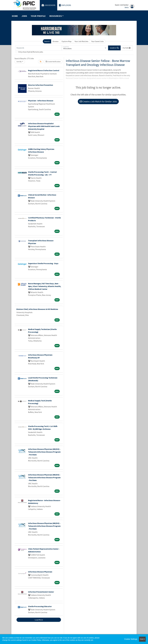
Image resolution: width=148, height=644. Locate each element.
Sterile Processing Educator (40, 606)
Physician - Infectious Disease (41, 101)
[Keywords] (39, 48)
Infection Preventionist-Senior (41, 592)
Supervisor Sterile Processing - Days (43, 263)
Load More (39, 620)
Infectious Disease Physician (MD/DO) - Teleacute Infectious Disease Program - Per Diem (44, 452)
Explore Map (67, 41)
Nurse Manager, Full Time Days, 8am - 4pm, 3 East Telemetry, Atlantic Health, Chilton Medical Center (45, 286)
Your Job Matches (81, 41)
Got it (142, 639)
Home (15, 16)
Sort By (19, 62)
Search (47, 41)
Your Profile (38, 16)
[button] (127, 48)
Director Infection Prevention (41, 85)
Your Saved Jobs (98, 41)
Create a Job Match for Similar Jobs (98, 101)
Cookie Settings (131, 639)
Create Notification (53, 62)
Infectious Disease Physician (40, 572)
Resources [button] (56, 16)
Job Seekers (49, 5)
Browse (56, 41)
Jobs (24, 16)
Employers (65, 5)
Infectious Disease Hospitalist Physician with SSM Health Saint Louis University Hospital (44, 126)
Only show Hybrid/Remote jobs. (31, 52)
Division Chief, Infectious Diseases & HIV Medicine (37, 309)
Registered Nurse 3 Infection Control (44, 70)
